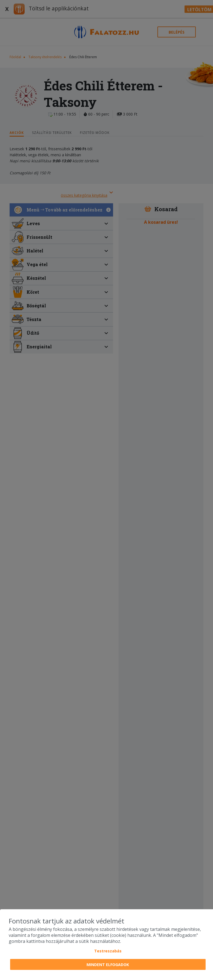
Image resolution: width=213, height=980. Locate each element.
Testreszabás (108, 951)
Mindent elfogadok (108, 965)
